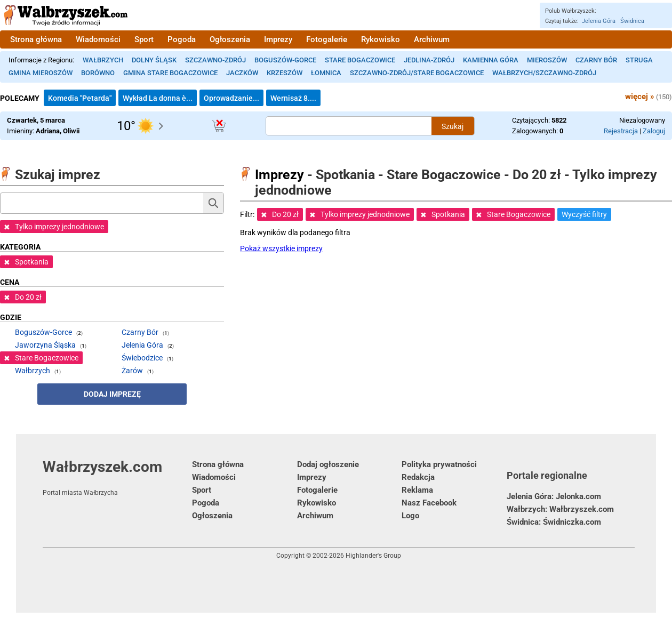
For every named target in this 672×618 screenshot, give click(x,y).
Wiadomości (98, 39)
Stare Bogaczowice (360, 60)
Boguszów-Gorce (285, 60)
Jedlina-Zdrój (429, 60)
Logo (410, 516)
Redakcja (418, 477)
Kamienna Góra (491, 60)
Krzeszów (285, 73)
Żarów (132, 371)
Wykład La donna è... (158, 98)
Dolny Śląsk (154, 60)
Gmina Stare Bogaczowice (170, 73)
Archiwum (432, 39)
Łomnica (326, 73)
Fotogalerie (327, 39)
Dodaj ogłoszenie (328, 464)
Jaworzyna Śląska (45, 345)
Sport (144, 39)
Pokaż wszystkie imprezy (281, 248)
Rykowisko (381, 39)
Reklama (417, 490)
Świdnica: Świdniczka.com (554, 522)
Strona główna (36, 39)
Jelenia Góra (599, 21)
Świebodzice (142, 358)
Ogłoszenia (230, 39)
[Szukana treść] (349, 126)
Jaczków (242, 73)
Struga (639, 60)
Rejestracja (621, 131)
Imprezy (278, 39)
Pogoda (182, 39)
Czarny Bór (596, 60)
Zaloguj (654, 131)
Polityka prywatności (439, 464)
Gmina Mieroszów (41, 73)
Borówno (98, 73)
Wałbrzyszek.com (117, 477)
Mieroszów (547, 60)
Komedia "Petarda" (80, 98)
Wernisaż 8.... (293, 98)
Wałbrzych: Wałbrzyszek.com (560, 509)
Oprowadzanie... (231, 98)
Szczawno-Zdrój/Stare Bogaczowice (417, 73)
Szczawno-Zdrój (215, 60)
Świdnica (632, 21)
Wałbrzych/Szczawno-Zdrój (544, 73)
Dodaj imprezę (112, 394)
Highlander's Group (373, 556)
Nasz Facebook (429, 503)
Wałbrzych (103, 60)
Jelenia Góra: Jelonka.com (554, 496)
